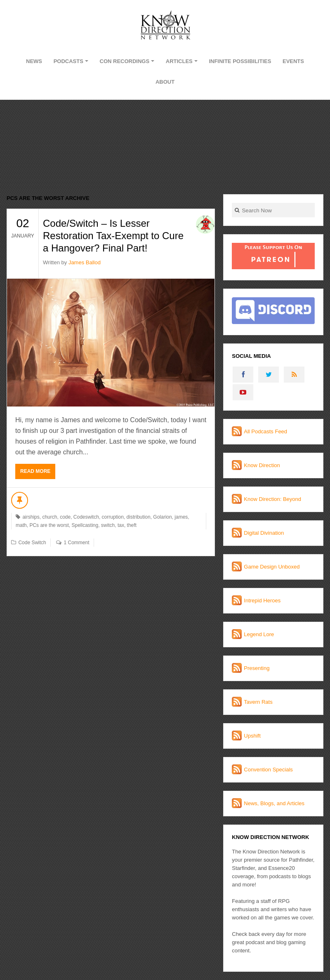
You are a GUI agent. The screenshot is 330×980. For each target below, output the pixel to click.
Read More (35, 471)
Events (293, 61)
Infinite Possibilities (240, 61)
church (49, 517)
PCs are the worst (49, 525)
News (34, 61)
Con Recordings (125, 61)
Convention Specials (268, 770)
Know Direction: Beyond (272, 499)
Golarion (162, 517)
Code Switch (32, 543)
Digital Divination (264, 533)
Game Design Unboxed (272, 567)
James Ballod (85, 262)
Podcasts (68, 61)
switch (108, 525)
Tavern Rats (258, 702)
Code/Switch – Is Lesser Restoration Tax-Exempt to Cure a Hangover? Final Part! (113, 236)
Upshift (252, 736)
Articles (179, 61)
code (65, 517)
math (21, 525)
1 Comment (76, 543)
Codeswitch (86, 517)
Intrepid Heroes (262, 600)
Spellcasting (85, 525)
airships (31, 517)
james (181, 517)
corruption (113, 517)
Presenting (257, 668)
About (165, 82)
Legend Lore (259, 634)
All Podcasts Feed (265, 431)
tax (121, 525)
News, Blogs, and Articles (274, 803)
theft (132, 525)
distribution (139, 517)
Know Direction (262, 465)
